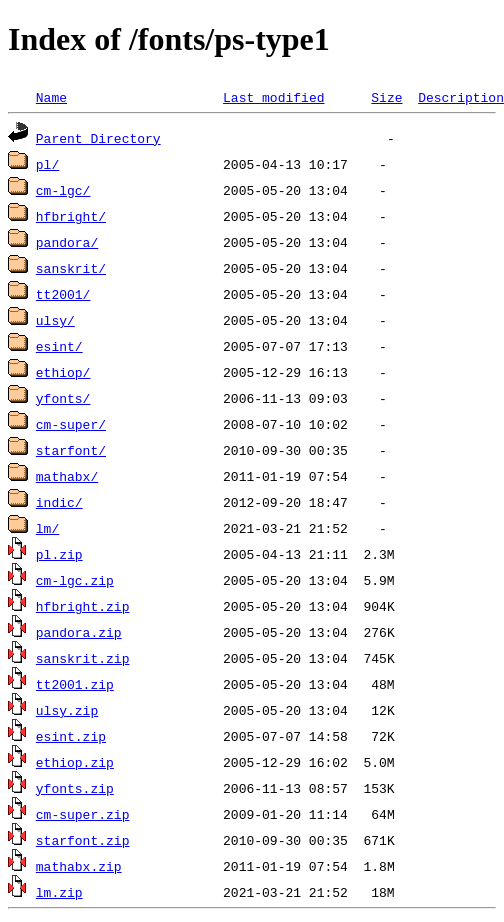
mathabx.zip (79, 866)
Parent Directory (98, 138)
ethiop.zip (75, 762)
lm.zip (59, 892)
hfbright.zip (83, 606)
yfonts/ (63, 398)
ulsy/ (55, 320)
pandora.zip (79, 632)
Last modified (273, 97)
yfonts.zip (75, 788)
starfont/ (71, 450)
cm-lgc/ (63, 190)
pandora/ (67, 242)
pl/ (47, 164)
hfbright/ (71, 216)
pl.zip (59, 554)
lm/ (47, 528)
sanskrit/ (71, 268)
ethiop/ (63, 372)
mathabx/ (67, 476)
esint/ (59, 346)
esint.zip (71, 736)
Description (461, 97)
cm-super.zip (83, 814)
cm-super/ (71, 424)
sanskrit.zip (83, 658)
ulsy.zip (67, 710)
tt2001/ (63, 294)
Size (386, 97)
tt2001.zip (75, 684)
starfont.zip (83, 840)
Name (51, 97)
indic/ (59, 502)
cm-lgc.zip (75, 580)
